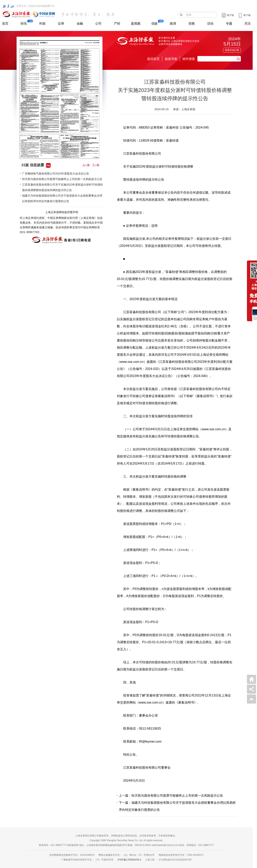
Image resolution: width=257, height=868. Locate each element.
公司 (98, 24)
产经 (117, 24)
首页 (5, 24)
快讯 (24, 24)
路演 (173, 24)
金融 (80, 24)
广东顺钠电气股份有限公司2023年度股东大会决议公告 (56, 174)
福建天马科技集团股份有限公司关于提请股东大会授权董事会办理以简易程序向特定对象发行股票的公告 (62, 198)
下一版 (96, 165)
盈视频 (136, 24)
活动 (210, 24)
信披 (154, 24)
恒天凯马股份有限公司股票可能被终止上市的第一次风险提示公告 (62, 179)
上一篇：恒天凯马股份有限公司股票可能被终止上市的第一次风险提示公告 (171, 796)
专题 (229, 24)
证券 (61, 24)
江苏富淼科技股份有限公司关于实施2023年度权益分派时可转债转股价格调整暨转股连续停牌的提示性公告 (62, 187)
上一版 (86, 165)
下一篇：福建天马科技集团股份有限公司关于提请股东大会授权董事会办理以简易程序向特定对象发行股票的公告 (177, 806)
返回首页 (153, 59)
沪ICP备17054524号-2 (129, 860)
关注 (248, 24)
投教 (192, 24)
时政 (42, 24)
